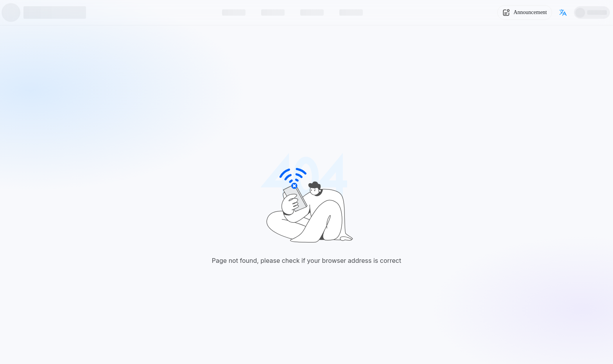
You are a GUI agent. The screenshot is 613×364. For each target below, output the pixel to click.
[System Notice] (525, 12)
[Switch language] (563, 12)
